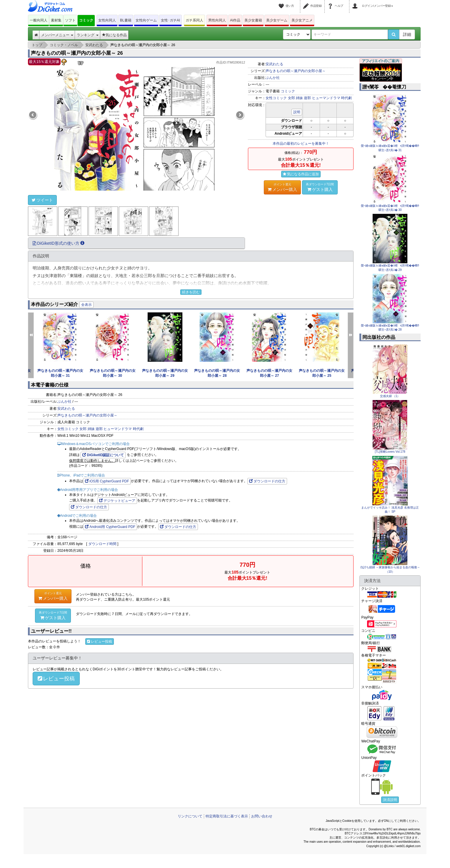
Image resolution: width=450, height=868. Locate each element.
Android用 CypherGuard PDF (110, 527)
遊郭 (307, 98)
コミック (86, 20)
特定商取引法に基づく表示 (227, 816)
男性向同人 (217, 20)
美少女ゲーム (277, 20)
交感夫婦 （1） (390, 396)
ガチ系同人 (194, 20)
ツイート (42, 200)
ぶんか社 (273, 78)
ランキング (87, 35)
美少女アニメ (302, 20)
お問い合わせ (262, 816)
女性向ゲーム (146, 20)
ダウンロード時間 (102, 544)
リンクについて (190, 816)
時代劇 (346, 98)
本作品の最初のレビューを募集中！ (301, 144)
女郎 (291, 98)
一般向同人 (39, 20)
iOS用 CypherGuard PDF (107, 481)
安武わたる (274, 64)
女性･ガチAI (170, 20)
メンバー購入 (282, 187)
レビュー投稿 (100, 642)
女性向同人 (107, 20)
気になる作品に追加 (301, 174)
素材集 (56, 20)
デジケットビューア (117, 501)
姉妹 (299, 98)
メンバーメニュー (57, 35)
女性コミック (276, 98)
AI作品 (235, 20)
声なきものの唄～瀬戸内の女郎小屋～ (296, 71)
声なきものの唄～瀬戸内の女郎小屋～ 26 (77, 53)
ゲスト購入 (320, 187)
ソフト (70, 20)
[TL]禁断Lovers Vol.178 (390, 452)
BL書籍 (126, 20)
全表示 (86, 305)
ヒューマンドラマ (326, 98)
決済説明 (390, 800)
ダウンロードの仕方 (267, 481)
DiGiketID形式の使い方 (59, 243)
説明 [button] (297, 112)
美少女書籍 (253, 20)
